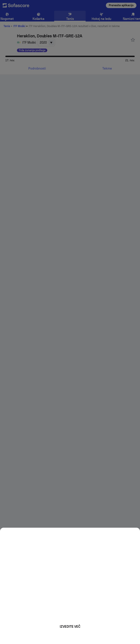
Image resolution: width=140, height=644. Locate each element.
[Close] (135, 533)
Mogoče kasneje (70, 636)
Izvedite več (70, 627)
